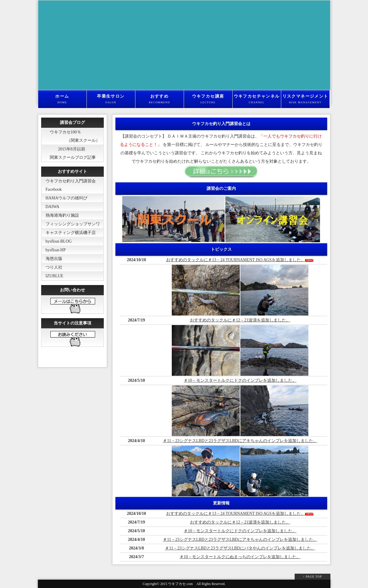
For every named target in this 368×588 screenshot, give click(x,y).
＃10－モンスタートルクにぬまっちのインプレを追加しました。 (240, 557)
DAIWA (51, 207)
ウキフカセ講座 (208, 99)
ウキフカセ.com (180, 584)
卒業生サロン (111, 99)
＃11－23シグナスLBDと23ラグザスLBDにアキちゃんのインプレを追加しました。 (240, 441)
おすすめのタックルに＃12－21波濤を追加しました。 (240, 320)
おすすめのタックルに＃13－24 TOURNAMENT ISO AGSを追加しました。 (236, 260)
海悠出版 (52, 259)
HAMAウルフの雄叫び (65, 198)
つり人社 (52, 267)
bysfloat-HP (54, 250)
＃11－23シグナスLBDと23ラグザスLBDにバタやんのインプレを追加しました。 (240, 548)
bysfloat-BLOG (57, 241)
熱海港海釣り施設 (60, 215)
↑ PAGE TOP (313, 577)
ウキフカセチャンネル (257, 99)
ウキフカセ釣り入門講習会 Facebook (69, 185)
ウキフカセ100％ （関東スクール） (71, 136)
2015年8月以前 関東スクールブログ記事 (69, 153)
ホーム (62, 99)
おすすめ (160, 99)
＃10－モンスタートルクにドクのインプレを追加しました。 (240, 380)
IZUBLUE (52, 276)
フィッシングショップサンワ (71, 224)
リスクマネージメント (305, 99)
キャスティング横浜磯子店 (69, 233)
